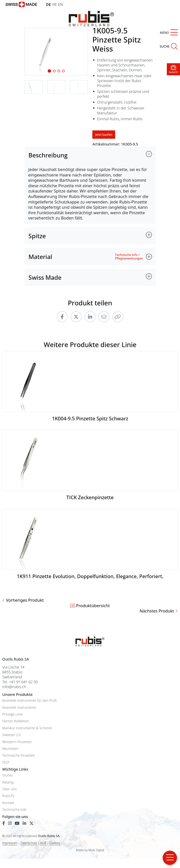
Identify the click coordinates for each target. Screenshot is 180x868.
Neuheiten (10, 749)
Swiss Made (45, 277)
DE (48, 4)
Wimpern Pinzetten (17, 742)
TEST (6, 762)
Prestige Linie (12, 714)
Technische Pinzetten (19, 755)
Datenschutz (29, 843)
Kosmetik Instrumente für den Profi (29, 700)
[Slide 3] (63, 71)
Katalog (8, 782)
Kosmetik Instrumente (19, 707)
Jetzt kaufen (104, 135)
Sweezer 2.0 (11, 735)
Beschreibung (48, 155)
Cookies (55, 843)
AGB (43, 843)
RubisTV (8, 796)
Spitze (37, 236)
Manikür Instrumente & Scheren (27, 728)
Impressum (10, 843)
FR (54, 4)
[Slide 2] (59, 71)
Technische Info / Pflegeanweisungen (129, 257)
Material (40, 257)
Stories (8, 775)
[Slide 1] (49, 71)
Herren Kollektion (16, 721)
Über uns (9, 789)
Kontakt (8, 803)
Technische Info (14, 810)
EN (60, 4)
